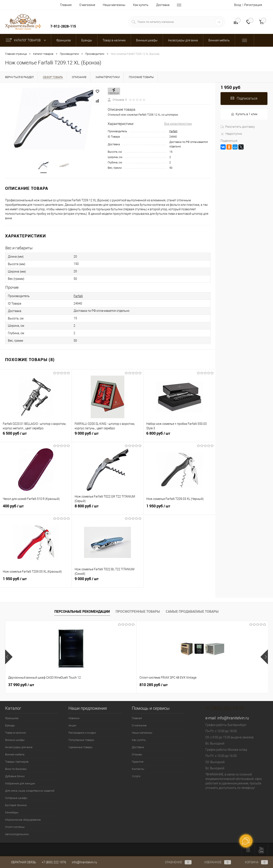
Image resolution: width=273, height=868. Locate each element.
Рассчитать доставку (238, 127)
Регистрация (253, 5)
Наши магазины (114, 5)
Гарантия (138, 762)
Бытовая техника (16, 805)
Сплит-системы (15, 827)
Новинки (74, 718)
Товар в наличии (15, 733)
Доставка (163, 5)
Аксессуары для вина (19, 747)
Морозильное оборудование (23, 820)
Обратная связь (21, 862)
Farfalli (173, 131)
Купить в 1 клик (244, 114)
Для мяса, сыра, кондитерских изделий (30, 791)
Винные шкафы (15, 740)
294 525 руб (219, 685)
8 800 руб (108, 508)
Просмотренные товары (138, 611)
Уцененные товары (81, 747)
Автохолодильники (17, 834)
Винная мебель (15, 754)
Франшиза (12, 718)
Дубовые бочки (15, 776)
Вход (238, 5)
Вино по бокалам (16, 769)
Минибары (12, 812)
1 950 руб (179, 508)
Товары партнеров (17, 762)
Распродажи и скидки (82, 733)
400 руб (36, 508)
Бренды (10, 725)
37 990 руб (21, 685)
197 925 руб (154, 685)
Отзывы (137, 754)
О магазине (87, 5)
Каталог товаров (27, 40)
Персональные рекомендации (82, 611)
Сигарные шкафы (16, 798)
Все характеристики (178, 124)
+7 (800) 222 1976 (54, 862)
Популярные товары (81, 740)
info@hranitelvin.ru (233, 718)
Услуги (136, 776)
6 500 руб (36, 436)
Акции (72, 725)
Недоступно (231, 134)
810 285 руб (88, 685)
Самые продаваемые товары (192, 611)
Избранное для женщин (20, 783)
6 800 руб (179, 436)
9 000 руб (108, 436)
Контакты (138, 769)
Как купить (141, 5)
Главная (66, 5)
